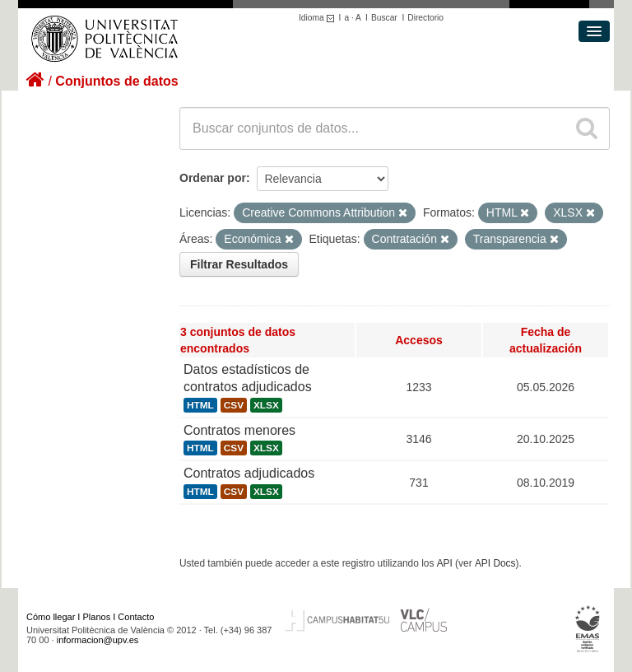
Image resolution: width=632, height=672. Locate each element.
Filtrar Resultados (239, 264)
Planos (97, 617)
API (445, 563)
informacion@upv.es (98, 640)
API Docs (495, 563)
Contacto (136, 617)
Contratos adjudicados (249, 473)
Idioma (319, 18)
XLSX (266, 405)
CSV (234, 405)
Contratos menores (239, 430)
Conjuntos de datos (116, 81)
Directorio (425, 18)
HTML (200, 405)
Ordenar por (213, 178)
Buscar (384, 18)
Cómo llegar (51, 617)
